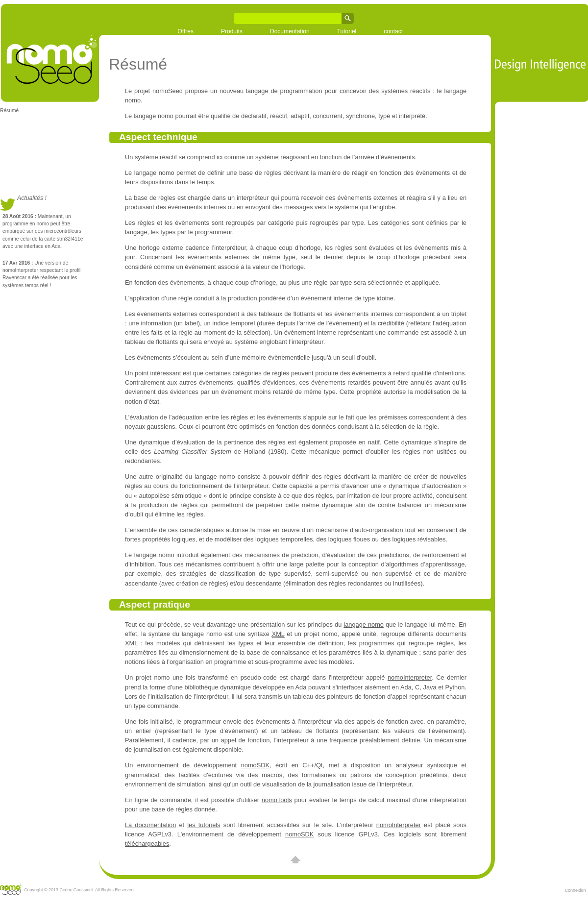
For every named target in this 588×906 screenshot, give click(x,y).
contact (393, 31)
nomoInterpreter (410, 677)
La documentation (150, 825)
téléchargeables (147, 844)
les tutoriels (204, 825)
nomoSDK (255, 765)
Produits (232, 31)
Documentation (290, 31)
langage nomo (364, 624)
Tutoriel (347, 31)
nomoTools (277, 800)
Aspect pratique (155, 604)
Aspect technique (158, 137)
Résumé (9, 110)
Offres (186, 31)
